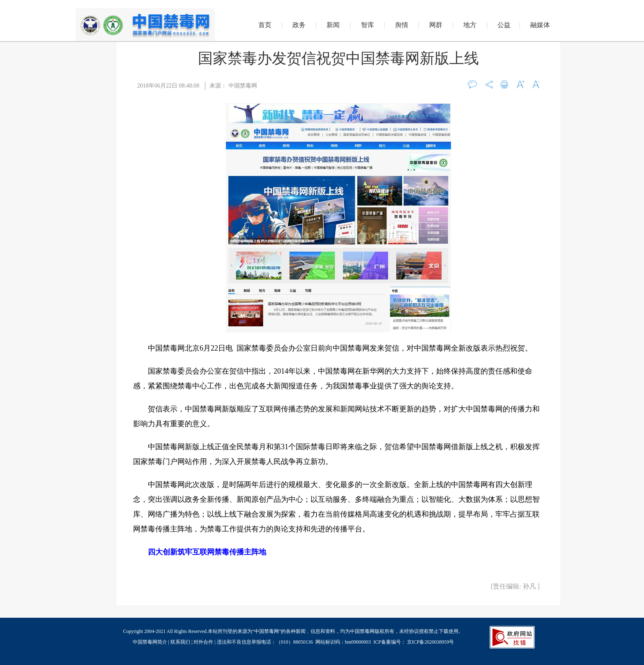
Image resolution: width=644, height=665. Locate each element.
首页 (265, 25)
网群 (436, 25)
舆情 (402, 25)
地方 (470, 25)
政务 (299, 25)
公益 (504, 25)
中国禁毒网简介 (151, 642)
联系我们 (180, 642)
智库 (368, 25)
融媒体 (540, 25)
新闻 (333, 25)
